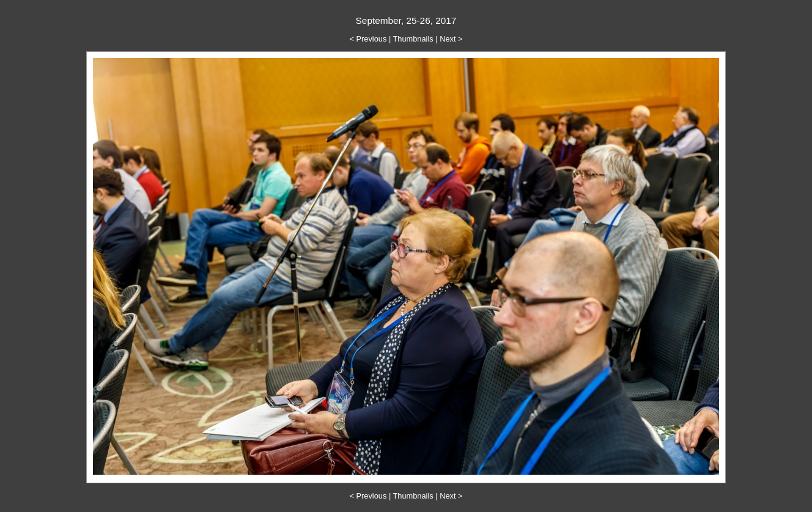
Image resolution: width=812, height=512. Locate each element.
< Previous (368, 39)
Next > (451, 39)
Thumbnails (413, 39)
